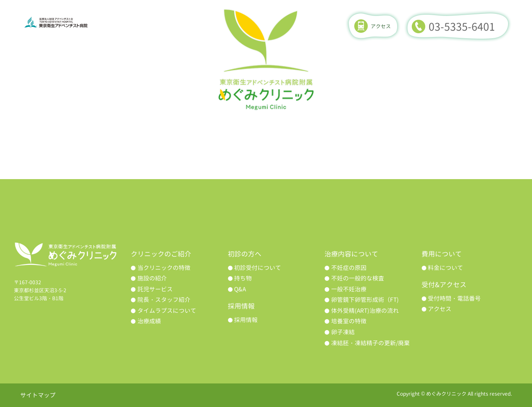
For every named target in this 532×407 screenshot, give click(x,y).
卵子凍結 (343, 332)
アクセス (381, 26)
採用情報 (246, 320)
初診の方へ (168, 140)
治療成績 (365, 140)
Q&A (240, 289)
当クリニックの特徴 (164, 268)
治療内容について (266, 140)
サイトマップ (38, 395)
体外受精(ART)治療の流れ (365, 311)
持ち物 (243, 278)
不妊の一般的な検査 (358, 278)
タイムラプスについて (167, 311)
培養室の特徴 (349, 321)
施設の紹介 (152, 278)
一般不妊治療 (349, 289)
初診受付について (258, 268)
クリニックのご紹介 (70, 140)
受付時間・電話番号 (454, 298)
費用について (463, 140)
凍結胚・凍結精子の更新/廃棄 (370, 343)
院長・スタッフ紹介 (164, 300)
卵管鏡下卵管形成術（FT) (365, 300)
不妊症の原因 (349, 268)
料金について (445, 268)
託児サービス (155, 289)
